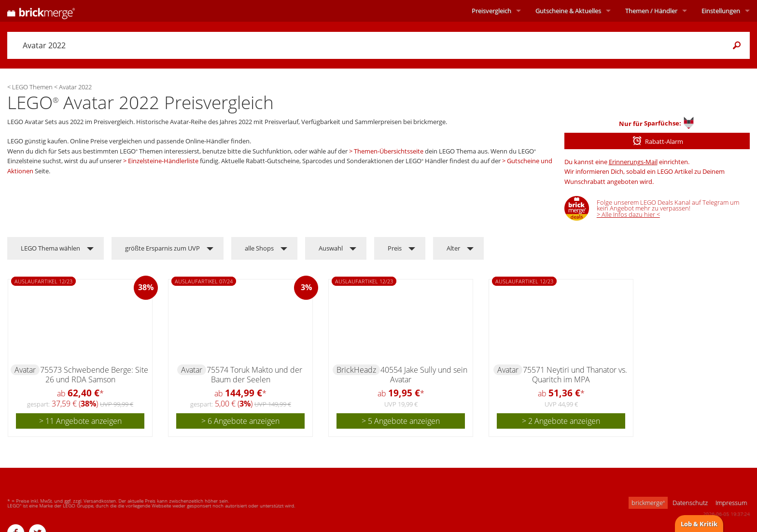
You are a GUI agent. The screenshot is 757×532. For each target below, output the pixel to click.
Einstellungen (721, 11)
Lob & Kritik (699, 524)
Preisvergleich (491, 11)
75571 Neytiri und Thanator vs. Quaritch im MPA (575, 375)
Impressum (731, 503)
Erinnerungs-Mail (633, 162)
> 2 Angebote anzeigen (561, 421)
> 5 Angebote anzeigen (401, 421)
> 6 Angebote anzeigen (240, 421)
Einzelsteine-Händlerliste (163, 161)
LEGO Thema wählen (50, 248)
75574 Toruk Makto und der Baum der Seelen (254, 375)
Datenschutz (690, 503)
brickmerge (648, 503)
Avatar (25, 370)
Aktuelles (568, 11)
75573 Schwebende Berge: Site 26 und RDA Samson (94, 375)
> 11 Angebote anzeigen (80, 421)
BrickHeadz (356, 370)
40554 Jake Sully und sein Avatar (424, 375)
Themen (651, 11)
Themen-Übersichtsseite (389, 151)
